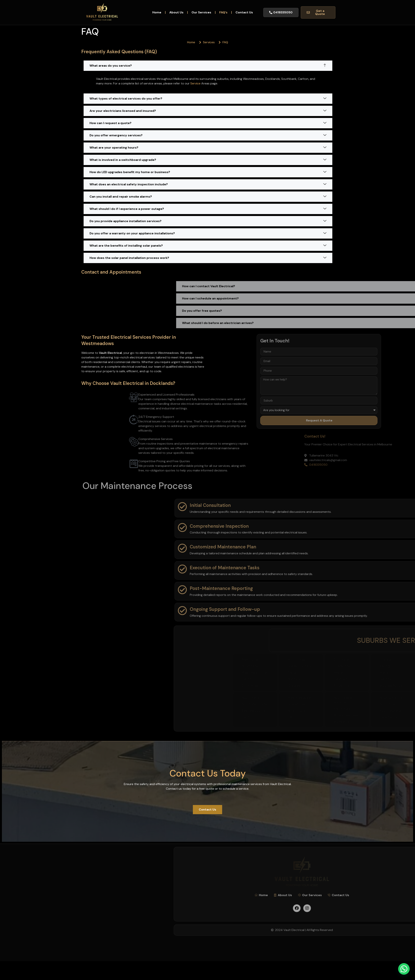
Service (227, 83)
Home (157, 12)
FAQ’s (223, 12)
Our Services (201, 12)
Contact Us (244, 12)
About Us (176, 12)
